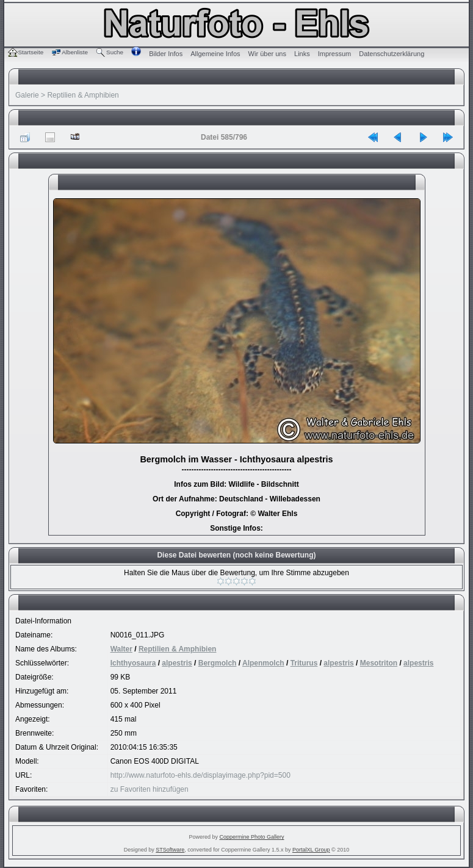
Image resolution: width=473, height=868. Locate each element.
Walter (121, 649)
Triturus (304, 663)
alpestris (177, 663)
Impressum (334, 54)
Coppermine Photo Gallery (251, 837)
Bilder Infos (166, 54)
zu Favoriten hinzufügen (150, 789)
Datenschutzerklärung (392, 54)
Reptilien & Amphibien (83, 95)
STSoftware (170, 850)
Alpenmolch (263, 663)
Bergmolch (218, 663)
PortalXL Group (311, 850)
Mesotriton (379, 663)
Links (302, 54)
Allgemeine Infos (215, 54)
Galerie (27, 95)
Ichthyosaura (133, 663)
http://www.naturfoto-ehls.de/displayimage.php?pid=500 (200, 775)
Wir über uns (267, 54)
